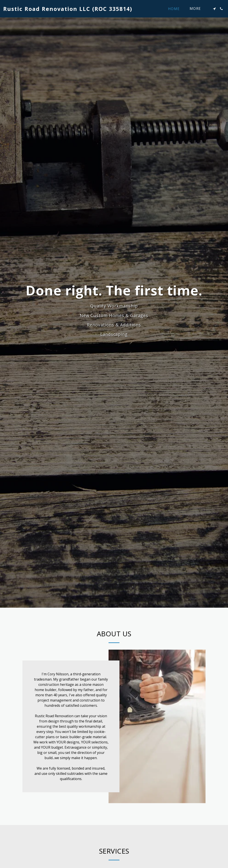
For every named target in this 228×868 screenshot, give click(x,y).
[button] (214, 9)
